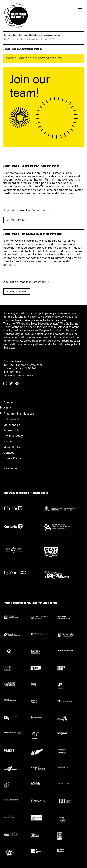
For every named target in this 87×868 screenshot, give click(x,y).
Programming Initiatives (19, 413)
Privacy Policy (12, 458)
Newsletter (10, 468)
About (7, 408)
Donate (8, 402)
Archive (8, 441)
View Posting (17, 220)
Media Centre (12, 447)
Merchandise (12, 425)
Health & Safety (13, 436)
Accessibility (11, 430)
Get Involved (11, 419)
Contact (8, 452)
